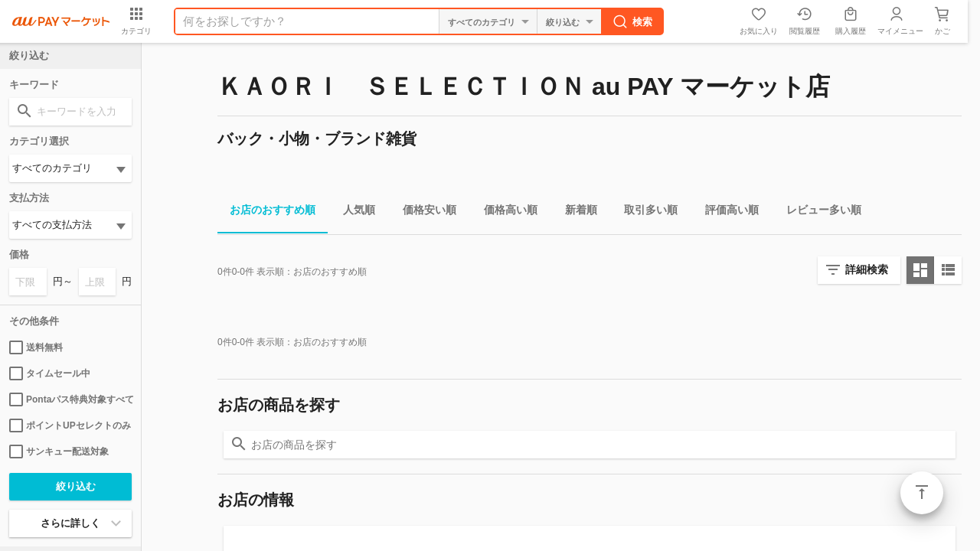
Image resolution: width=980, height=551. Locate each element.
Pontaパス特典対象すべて (70, 399)
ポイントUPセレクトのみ (70, 425)
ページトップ (922, 493)
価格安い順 (423, 212)
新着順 (575, 212)
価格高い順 (505, 212)
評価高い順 (726, 212)
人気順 (353, 212)
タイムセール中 (50, 373)
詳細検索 (867, 269)
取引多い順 (645, 212)
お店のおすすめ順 (266, 212)
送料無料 (36, 347)
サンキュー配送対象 (59, 452)
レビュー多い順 (818, 212)
